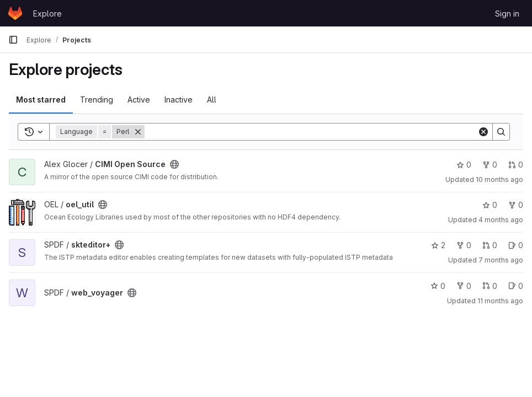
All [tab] (212, 100)
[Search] (311, 132)
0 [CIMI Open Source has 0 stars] (464, 165)
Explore (47, 14)
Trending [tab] (97, 100)
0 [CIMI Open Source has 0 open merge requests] (516, 165)
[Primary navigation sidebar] (13, 40)
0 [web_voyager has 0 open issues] (516, 286)
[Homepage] (15, 13)
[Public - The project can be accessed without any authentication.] (174, 164)
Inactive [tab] (179, 100)
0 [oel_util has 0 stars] (490, 205)
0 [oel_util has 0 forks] (516, 205)
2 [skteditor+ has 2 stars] (438, 245)
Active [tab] (139, 100)
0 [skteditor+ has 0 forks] (464, 245)
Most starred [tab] (41, 100)
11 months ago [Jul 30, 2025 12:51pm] (500, 301)
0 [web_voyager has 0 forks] (464, 286)
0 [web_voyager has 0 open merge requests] (490, 286)
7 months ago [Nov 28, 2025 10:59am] (501, 260)
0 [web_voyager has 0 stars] (438, 286)
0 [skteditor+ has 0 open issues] (516, 245)
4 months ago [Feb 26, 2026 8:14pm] (501, 220)
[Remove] (138, 132)
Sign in (507, 14)
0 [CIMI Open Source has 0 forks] (490, 165)
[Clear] (483, 132)
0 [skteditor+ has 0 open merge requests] (490, 245)
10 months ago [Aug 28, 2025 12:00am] (499, 179)
